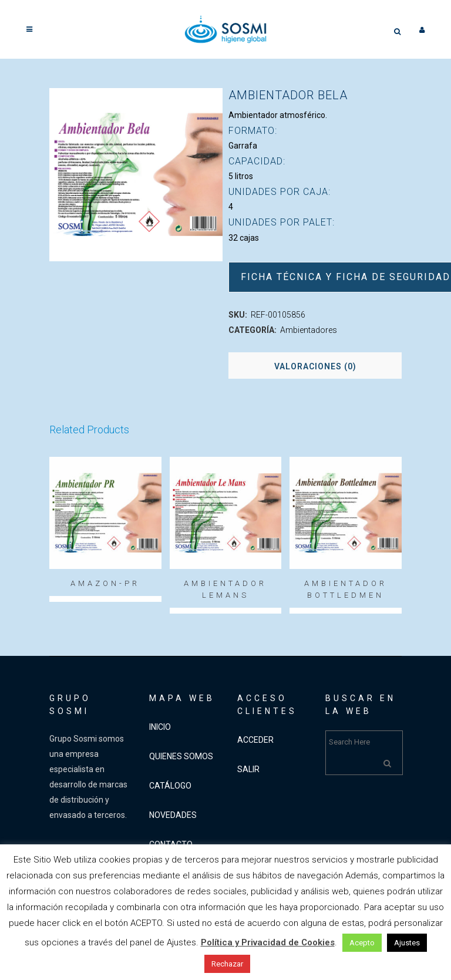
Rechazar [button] (227, 964)
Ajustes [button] (407, 943)
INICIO (160, 727)
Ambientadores (309, 330)
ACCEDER (255, 740)
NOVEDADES (173, 815)
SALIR (248, 769)
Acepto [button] (362, 943)
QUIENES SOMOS (181, 756)
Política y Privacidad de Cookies (268, 942)
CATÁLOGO (170, 786)
